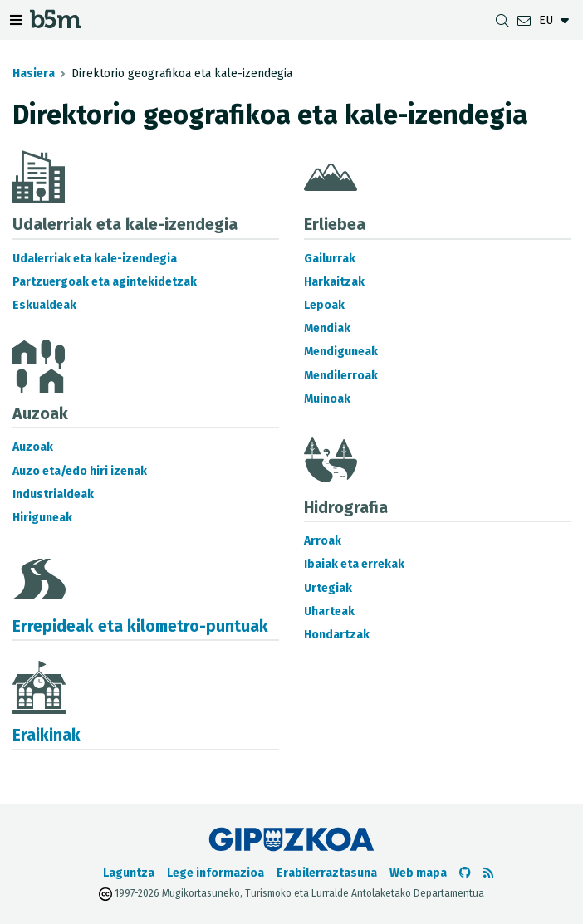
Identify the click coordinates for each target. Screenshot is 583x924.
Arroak (323, 541)
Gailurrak (330, 259)
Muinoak (327, 399)
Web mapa (418, 873)
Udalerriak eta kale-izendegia (95, 259)
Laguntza (129, 873)
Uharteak (329, 611)
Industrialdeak (53, 494)
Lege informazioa (216, 873)
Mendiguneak (341, 352)
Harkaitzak (334, 282)
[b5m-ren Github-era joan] (465, 873)
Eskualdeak (44, 305)
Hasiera (34, 73)
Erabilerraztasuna (327, 873)
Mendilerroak (341, 376)
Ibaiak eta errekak (354, 564)
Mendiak (327, 328)
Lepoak (324, 305)
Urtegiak (328, 588)
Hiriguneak (42, 518)
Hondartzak (337, 635)
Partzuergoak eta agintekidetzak (105, 282)
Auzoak (33, 447)
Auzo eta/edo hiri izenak (80, 471)
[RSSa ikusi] (488, 873)
